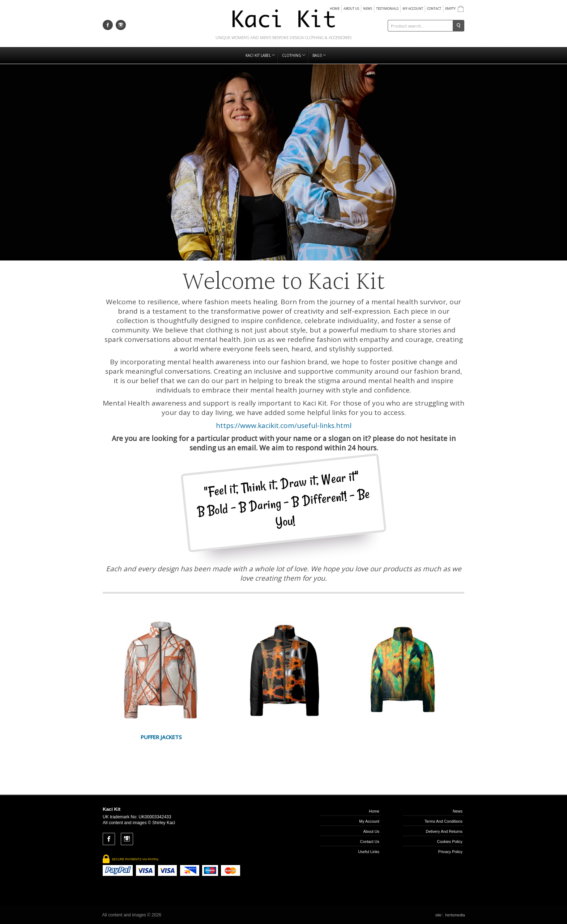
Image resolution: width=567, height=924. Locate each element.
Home (335, 9)
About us (351, 9)
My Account (413, 9)
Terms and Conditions (444, 821)
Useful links (369, 852)
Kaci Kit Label (260, 55)
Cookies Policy (450, 842)
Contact (434, 9)
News (368, 9)
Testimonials (387, 9)
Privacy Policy (450, 852)
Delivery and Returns (444, 831)
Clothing (294, 55)
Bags (319, 55)
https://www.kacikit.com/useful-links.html (284, 425)
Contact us (370, 842)
